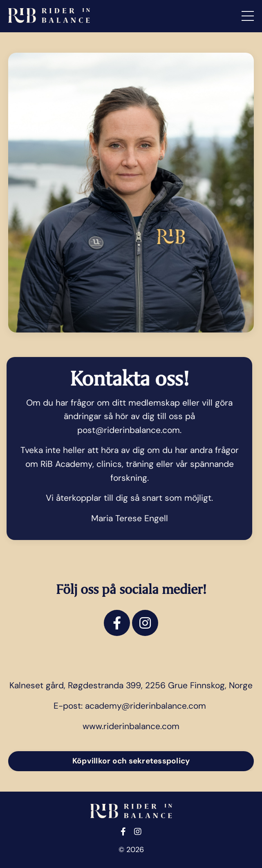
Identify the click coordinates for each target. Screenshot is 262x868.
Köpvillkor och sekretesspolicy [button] (131, 761)
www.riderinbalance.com (131, 726)
